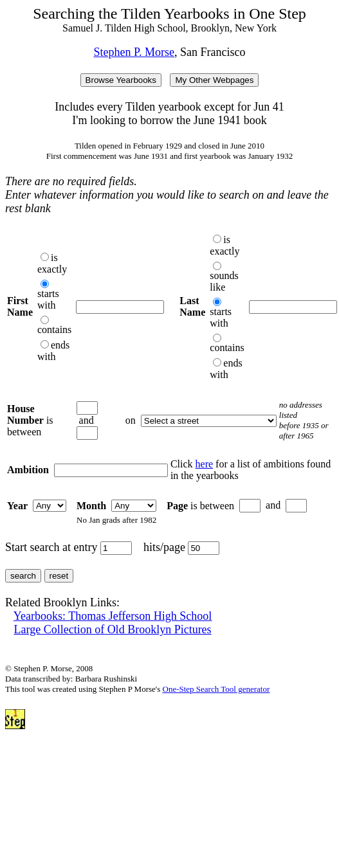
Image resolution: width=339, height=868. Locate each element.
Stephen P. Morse (134, 52)
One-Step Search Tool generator (216, 689)
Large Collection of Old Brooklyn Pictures (113, 629)
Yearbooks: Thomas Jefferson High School (113, 616)
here (205, 464)
